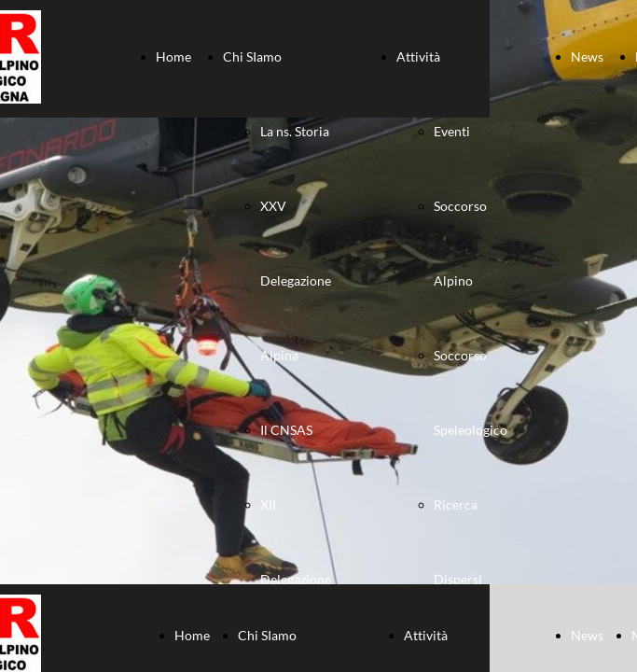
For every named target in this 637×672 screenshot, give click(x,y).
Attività (418, 56)
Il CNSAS (286, 430)
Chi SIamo (252, 56)
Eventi (452, 131)
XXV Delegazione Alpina (296, 280)
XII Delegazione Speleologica (297, 579)
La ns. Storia (295, 131)
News (587, 56)
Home (173, 56)
